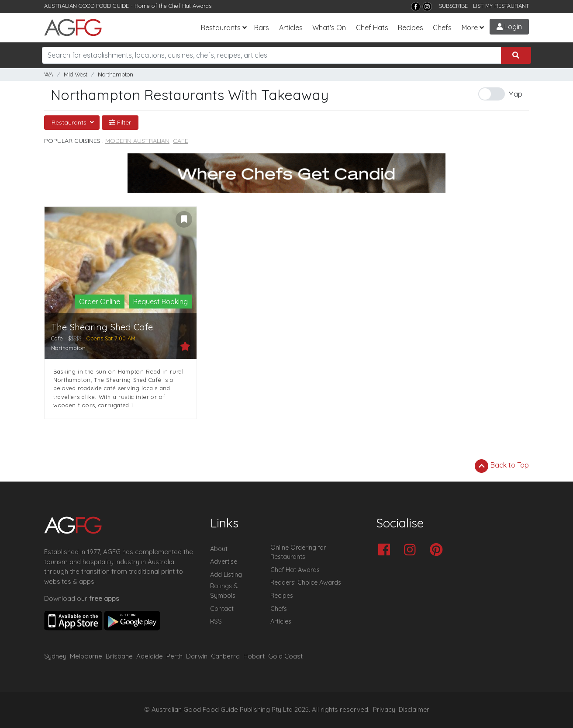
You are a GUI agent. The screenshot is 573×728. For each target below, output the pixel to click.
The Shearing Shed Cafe (102, 327)
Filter (120, 122)
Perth (174, 656)
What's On (329, 28)
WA (49, 75)
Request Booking (161, 302)
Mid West (76, 75)
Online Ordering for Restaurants (298, 552)
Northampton (116, 75)
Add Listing (226, 575)
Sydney (55, 656)
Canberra (225, 656)
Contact (222, 609)
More (470, 28)
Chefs (442, 28)
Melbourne (86, 656)
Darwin (197, 656)
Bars (262, 28)
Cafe (181, 141)
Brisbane (119, 656)
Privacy (384, 710)
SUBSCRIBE (453, 6)
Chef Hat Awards (190, 6)
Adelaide (150, 656)
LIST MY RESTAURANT (501, 6)
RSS (216, 621)
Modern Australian (137, 141)
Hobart (254, 656)
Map (515, 94)
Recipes (411, 28)
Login (509, 27)
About (219, 549)
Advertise (224, 562)
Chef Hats (372, 28)
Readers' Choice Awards (306, 582)
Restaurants (221, 28)
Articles (291, 28)
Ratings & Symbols (224, 591)
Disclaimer (414, 710)
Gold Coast (285, 656)
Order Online (100, 302)
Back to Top (502, 466)
